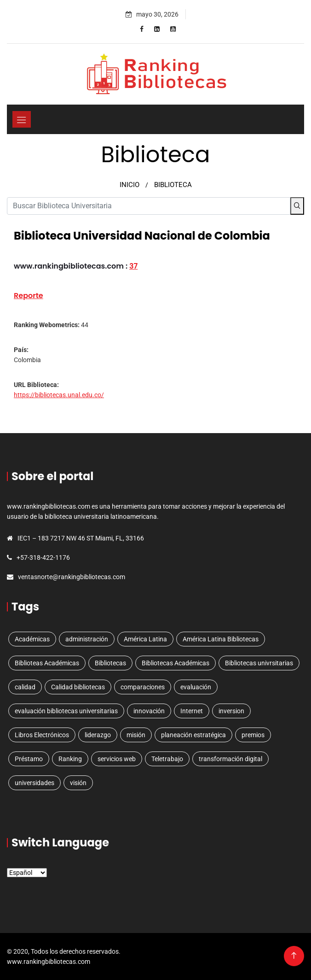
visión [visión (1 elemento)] (78, 783)
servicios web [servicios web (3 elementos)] (117, 759)
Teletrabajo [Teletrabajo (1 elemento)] (167, 759)
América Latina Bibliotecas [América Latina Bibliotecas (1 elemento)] (221, 639)
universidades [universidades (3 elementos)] (35, 783)
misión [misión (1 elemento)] (136, 735)
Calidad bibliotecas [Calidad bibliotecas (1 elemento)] (78, 687)
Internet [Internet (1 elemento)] (192, 711)
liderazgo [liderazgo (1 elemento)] (98, 735)
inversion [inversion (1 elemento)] (231, 711)
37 (133, 266)
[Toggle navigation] (22, 119)
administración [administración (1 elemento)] (87, 639)
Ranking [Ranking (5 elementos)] (70, 759)
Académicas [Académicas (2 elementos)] (32, 639)
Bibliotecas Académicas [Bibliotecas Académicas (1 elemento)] (176, 663)
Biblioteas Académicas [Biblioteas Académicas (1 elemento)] (47, 663)
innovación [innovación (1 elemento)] (149, 711)
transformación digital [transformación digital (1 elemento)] (230, 759)
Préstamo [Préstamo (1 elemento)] (29, 759)
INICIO (130, 185)
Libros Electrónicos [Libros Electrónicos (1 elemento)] (42, 735)
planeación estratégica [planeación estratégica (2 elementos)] (193, 735)
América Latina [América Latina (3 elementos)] (145, 639)
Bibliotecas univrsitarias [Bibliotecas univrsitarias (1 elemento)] (259, 663)
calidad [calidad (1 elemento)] (25, 687)
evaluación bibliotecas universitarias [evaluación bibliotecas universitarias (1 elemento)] (66, 711)
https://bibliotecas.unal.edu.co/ (59, 395)
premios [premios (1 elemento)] (253, 735)
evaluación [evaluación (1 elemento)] (196, 687)
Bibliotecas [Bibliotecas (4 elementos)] (110, 663)
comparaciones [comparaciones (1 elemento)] (143, 687)
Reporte (29, 296)
